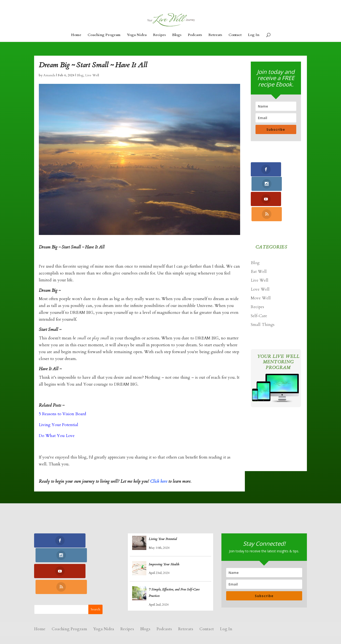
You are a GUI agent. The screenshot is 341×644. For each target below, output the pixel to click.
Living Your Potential (58, 425)
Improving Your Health (164, 564)
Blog (80, 75)
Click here (159, 481)
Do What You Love (57, 436)
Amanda (49, 75)
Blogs (177, 35)
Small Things (263, 295)
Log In (254, 35)
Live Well (92, 75)
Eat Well (259, 242)
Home (76, 35)
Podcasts (195, 35)
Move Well (261, 268)
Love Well (260, 260)
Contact (235, 35)
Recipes (159, 35)
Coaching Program (104, 35)
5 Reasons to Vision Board (63, 414)
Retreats (215, 35)
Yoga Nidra (137, 35)
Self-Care (259, 286)
